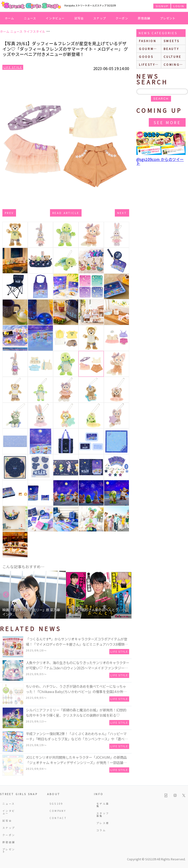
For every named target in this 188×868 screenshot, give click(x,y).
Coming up (174, 64)
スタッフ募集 (103, 814)
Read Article (66, 213)
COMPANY (57, 811)
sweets (172, 41)
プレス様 (103, 823)
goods (146, 57)
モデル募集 (103, 805)
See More (167, 122)
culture (173, 57)
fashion (148, 41)
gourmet (149, 49)
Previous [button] (6, 595)
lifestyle (149, 64)
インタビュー (55, 18)
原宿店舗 (144, 18)
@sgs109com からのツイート (160, 161)
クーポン (122, 18)
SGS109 (56, 804)
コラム (101, 830)
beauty (171, 49)
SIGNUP (162, 6)
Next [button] (126, 595)
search (161, 99)
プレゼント (168, 18)
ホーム (10, 18)
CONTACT (57, 818)
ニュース (30, 18)
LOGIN (179, 6)
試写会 (79, 18)
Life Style (13, 67)
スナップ (100, 18)
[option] (33, 595)
